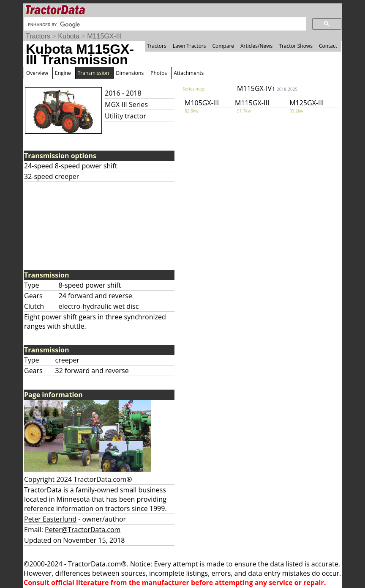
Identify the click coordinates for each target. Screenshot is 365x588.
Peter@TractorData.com (83, 530)
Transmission (93, 73)
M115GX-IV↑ (267, 88)
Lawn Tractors (189, 46)
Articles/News (256, 46)
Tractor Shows (296, 46)
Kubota (69, 36)
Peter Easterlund (50, 519)
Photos (159, 73)
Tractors (38, 36)
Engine (63, 73)
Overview (37, 73)
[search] (164, 25)
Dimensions (130, 73)
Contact (328, 46)
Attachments (189, 73)
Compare (223, 46)
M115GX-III (104, 36)
